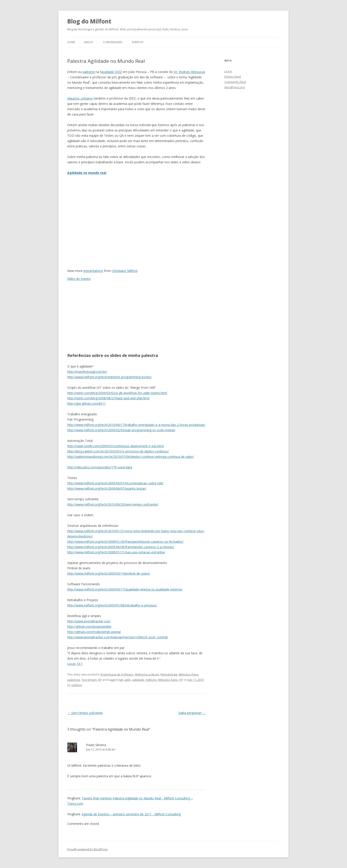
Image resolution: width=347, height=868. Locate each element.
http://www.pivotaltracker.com (89, 621)
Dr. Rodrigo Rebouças (189, 72)
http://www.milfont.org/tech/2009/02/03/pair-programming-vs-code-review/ (121, 430)
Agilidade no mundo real (87, 173)
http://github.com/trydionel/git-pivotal (94, 632)
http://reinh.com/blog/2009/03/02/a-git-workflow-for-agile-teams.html (117, 393)
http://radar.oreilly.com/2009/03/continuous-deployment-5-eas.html (116, 446)
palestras (74, 680)
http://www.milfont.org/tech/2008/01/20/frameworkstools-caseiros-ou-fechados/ (125, 542)
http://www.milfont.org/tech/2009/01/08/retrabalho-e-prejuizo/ (112, 605)
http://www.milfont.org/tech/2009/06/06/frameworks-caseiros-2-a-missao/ (121, 547)
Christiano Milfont (125, 271)
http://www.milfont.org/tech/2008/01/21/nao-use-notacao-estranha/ (116, 552)
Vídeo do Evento (79, 279)
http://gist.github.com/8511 (87, 403)
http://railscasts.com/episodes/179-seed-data (100, 467)
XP (100, 680)
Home (71, 42)
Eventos (138, 42)
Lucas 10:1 (75, 664)
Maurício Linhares (80, 98)
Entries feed (233, 77)
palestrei (89, 72)
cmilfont (77, 685)
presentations (93, 271)
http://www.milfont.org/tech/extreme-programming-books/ (109, 377)
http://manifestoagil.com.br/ (87, 372)
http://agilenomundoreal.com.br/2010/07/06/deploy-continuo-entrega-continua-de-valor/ (131, 457)
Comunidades (113, 42)
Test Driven (89, 680)
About (89, 42)
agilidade (138, 680)
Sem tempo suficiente (85, 713)
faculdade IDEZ (111, 72)
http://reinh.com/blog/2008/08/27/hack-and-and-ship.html (108, 398)
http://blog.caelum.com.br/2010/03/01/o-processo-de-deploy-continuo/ (118, 451)
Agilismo (151, 680)
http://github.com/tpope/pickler (89, 626)
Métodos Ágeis (189, 674)
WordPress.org (234, 87)
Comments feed (235, 82)
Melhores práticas (147, 674)
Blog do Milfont (89, 21)
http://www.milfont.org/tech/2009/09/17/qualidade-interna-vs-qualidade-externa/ (125, 589)
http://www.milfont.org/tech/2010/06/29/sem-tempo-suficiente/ (113, 504)
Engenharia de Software (117, 674)
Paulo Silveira (96, 745)
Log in (228, 71)
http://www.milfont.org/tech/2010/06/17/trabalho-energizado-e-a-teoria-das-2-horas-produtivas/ (136, 425)
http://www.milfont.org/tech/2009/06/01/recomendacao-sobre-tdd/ (115, 483)
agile (127, 680)
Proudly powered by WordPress (87, 849)
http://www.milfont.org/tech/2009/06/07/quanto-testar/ (107, 488)
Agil (120, 680)
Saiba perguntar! (192, 713)
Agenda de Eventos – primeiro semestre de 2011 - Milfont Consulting (131, 814)
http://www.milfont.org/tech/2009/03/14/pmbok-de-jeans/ (109, 573)
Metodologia (169, 674)
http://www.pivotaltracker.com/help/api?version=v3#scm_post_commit (118, 637)
